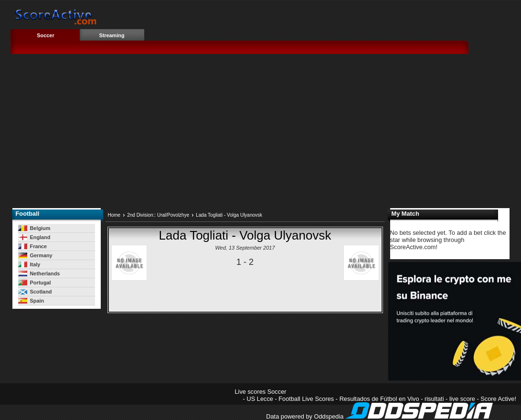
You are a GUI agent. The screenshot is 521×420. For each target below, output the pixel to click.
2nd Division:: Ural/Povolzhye (158, 215)
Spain (31, 301)
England (34, 237)
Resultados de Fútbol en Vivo (379, 399)
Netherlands (39, 273)
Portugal (35, 283)
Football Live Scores (306, 399)
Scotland (35, 292)
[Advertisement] (261, 134)
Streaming (112, 35)
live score (462, 399)
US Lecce (260, 399)
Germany (35, 255)
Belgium (34, 228)
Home (114, 215)
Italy (29, 264)
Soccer (45, 35)
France (33, 246)
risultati (434, 399)
